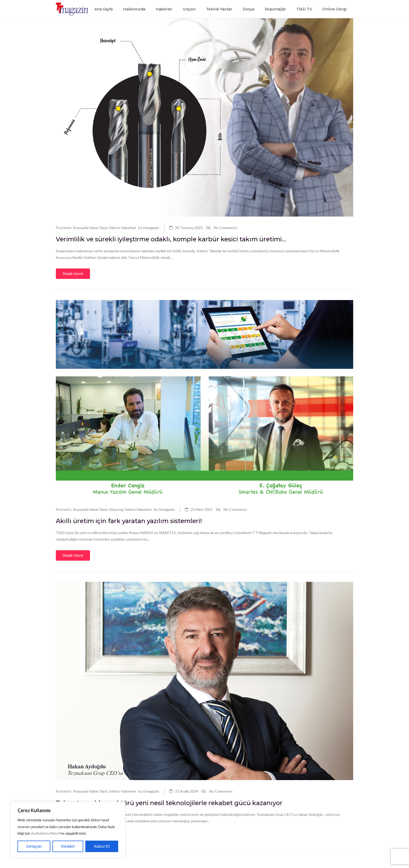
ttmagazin (151, 228)
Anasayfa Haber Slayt (90, 228)
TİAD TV (304, 9)
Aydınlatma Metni (45, 833)
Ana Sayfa (104, 9)
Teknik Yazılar (219, 9)
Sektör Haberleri (123, 228)
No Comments (226, 228)
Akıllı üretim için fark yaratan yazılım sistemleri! (144, 523)
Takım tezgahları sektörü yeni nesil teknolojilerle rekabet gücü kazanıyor (191, 806)
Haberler (164, 9)
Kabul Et (102, 846)
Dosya (248, 9)
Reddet (68, 846)
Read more (73, 275)
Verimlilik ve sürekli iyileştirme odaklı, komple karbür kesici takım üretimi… (194, 240)
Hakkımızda (134, 9)
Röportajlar (275, 9)
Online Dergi (335, 9)
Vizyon (189, 9)
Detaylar (34, 846)
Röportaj (116, 511)
